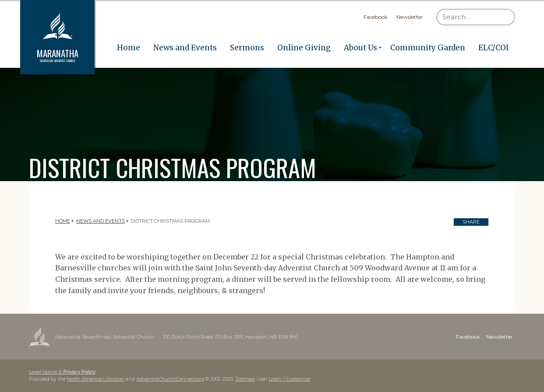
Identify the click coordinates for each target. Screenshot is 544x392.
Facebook (376, 17)
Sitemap (245, 379)
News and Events (185, 48)
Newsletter (410, 17)
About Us (360, 48)
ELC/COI (493, 48)
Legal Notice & (62, 372)
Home (129, 48)
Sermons (247, 48)
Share (471, 222)
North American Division (96, 379)
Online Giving (304, 48)
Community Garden (428, 48)
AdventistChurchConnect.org (170, 379)
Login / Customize (289, 379)
